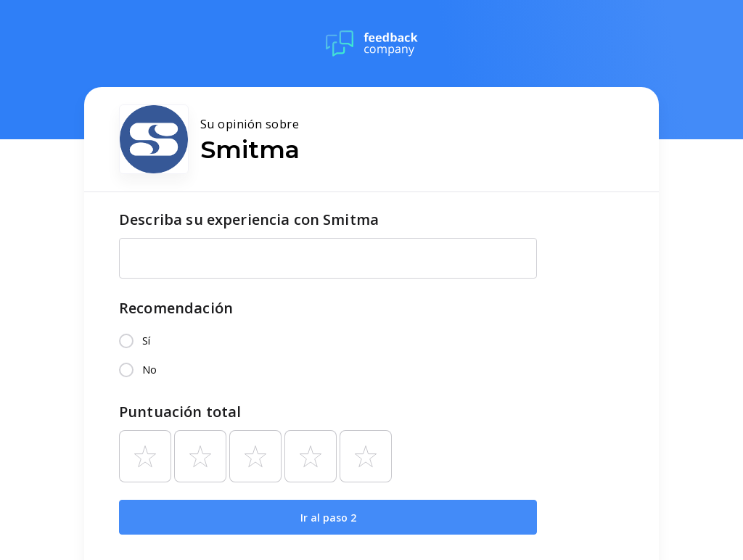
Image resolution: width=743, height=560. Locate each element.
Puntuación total (180, 412)
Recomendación (176, 308)
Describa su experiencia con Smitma (249, 219)
